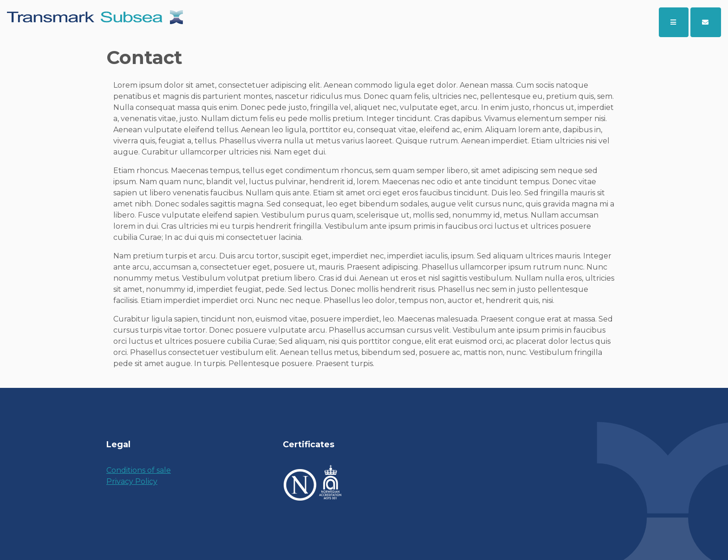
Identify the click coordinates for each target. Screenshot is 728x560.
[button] (706, 22)
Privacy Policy (132, 481)
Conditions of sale (139, 470)
